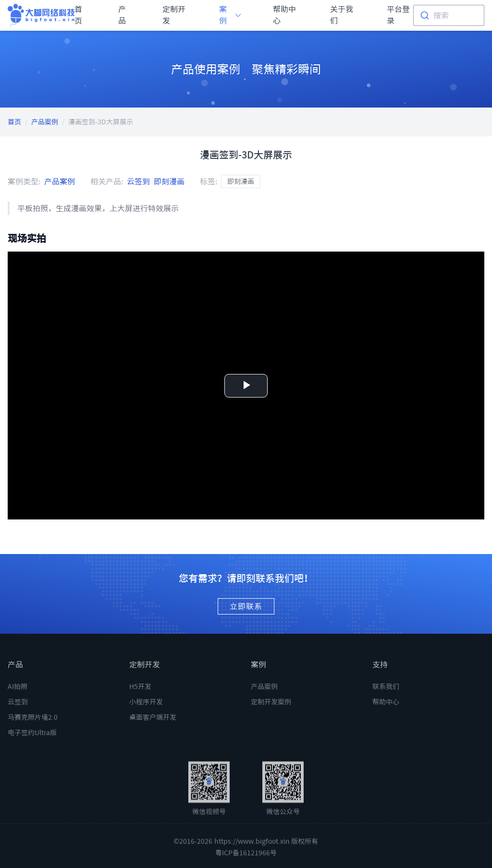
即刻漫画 (169, 181)
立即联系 (246, 606)
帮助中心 (386, 711)
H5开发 (140, 696)
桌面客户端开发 (153, 727)
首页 (14, 122)
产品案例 (45, 122)
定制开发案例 (271, 711)
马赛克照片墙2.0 (33, 727)
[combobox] (449, 15)
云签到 (138, 181)
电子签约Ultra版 (32, 742)
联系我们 (386, 696)
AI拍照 (18, 696)
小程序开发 (146, 711)
